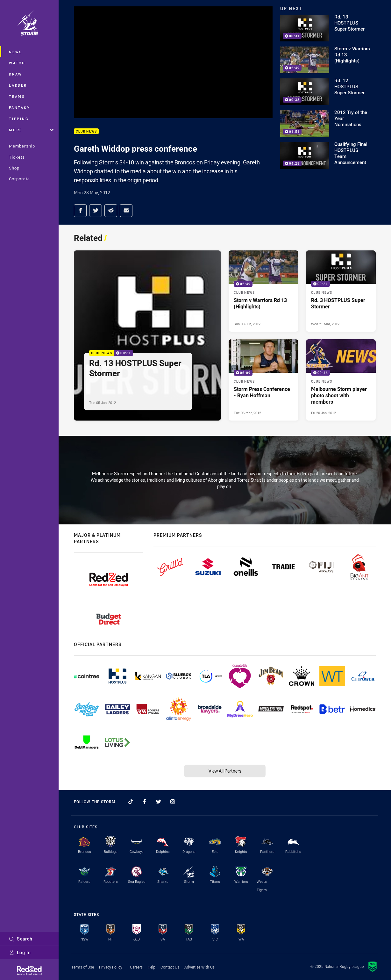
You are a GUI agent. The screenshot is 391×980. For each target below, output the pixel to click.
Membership (22, 146)
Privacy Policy (111, 967)
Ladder (18, 85)
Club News (86, 131)
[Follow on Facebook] (145, 802)
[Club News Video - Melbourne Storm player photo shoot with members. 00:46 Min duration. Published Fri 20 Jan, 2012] (341, 380)
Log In (20, 952)
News (16, 52)
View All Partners (225, 771)
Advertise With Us (199, 967)
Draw (16, 74)
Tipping (19, 119)
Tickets (17, 157)
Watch (17, 63)
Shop (14, 168)
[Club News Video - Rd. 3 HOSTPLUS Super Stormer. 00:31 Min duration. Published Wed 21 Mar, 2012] (341, 291)
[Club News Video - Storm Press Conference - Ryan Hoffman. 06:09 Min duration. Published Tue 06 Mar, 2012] (263, 380)
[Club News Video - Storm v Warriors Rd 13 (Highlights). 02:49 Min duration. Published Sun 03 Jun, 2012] (263, 291)
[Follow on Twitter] (159, 802)
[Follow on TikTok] (131, 802)
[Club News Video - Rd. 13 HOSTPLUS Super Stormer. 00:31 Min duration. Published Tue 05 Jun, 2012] (147, 336)
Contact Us (170, 967)
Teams (17, 96)
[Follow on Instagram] (173, 802)
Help (152, 967)
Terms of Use (83, 967)
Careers (136, 967)
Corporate (19, 179)
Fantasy (19, 108)
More (31, 130)
